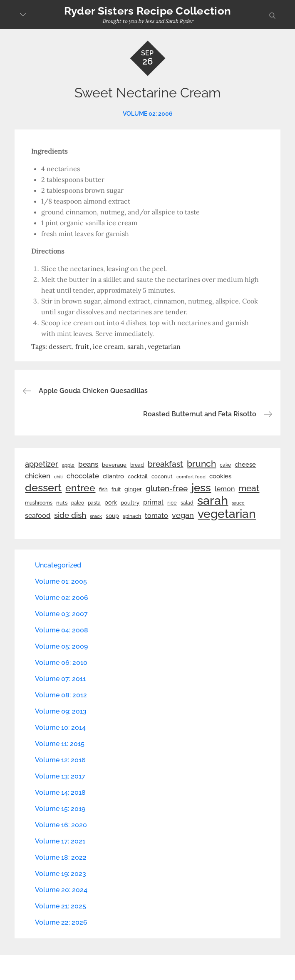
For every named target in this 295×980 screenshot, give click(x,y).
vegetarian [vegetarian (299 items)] (227, 514)
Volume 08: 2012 (61, 695)
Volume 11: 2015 (60, 744)
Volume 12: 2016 (60, 760)
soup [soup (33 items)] (112, 516)
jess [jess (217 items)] (201, 488)
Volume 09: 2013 (61, 711)
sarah (136, 346)
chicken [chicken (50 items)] (38, 476)
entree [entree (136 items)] (80, 488)
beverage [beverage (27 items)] (114, 465)
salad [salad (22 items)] (187, 503)
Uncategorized (58, 565)
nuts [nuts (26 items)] (62, 503)
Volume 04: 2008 (62, 630)
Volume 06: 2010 (61, 663)
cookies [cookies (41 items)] (220, 476)
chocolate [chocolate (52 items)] (83, 476)
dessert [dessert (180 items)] (43, 488)
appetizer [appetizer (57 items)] (42, 464)
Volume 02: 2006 (148, 114)
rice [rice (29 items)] (172, 502)
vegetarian (164, 346)
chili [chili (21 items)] (58, 477)
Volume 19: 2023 (61, 874)
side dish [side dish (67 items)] (70, 515)
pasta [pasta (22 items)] (94, 503)
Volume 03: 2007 (61, 614)
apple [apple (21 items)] (68, 465)
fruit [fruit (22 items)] (116, 490)
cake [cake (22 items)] (225, 465)
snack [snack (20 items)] (96, 516)
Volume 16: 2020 (61, 825)
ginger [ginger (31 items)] (133, 489)
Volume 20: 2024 (61, 890)
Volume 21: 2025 (61, 906)
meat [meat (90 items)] (249, 488)
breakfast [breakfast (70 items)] (165, 464)
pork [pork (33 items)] (111, 502)
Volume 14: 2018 (60, 792)
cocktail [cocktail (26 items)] (138, 476)
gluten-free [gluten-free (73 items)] (167, 488)
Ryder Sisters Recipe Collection (147, 11)
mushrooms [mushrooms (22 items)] (39, 503)
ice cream (108, 346)
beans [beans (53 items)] (88, 464)
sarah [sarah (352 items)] (213, 500)
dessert (60, 346)
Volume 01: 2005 (61, 581)
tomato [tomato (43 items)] (156, 516)
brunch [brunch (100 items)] (201, 464)
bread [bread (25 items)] (137, 465)
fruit (82, 346)
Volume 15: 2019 (60, 809)
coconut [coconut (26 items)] (162, 476)
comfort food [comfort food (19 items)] (191, 477)
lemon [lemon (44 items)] (225, 489)
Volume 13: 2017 (60, 776)
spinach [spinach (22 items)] (132, 516)
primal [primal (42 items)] (153, 502)
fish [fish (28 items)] (103, 489)
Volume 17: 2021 (60, 841)
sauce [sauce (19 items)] (238, 503)
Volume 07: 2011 (60, 679)
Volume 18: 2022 (61, 857)
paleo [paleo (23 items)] (78, 503)
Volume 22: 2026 (61, 922)
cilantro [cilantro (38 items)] (113, 476)
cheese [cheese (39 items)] (245, 465)
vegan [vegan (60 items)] (183, 515)
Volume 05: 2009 (61, 646)
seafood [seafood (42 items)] (38, 516)
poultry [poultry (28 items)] (130, 503)
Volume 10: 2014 (60, 728)
